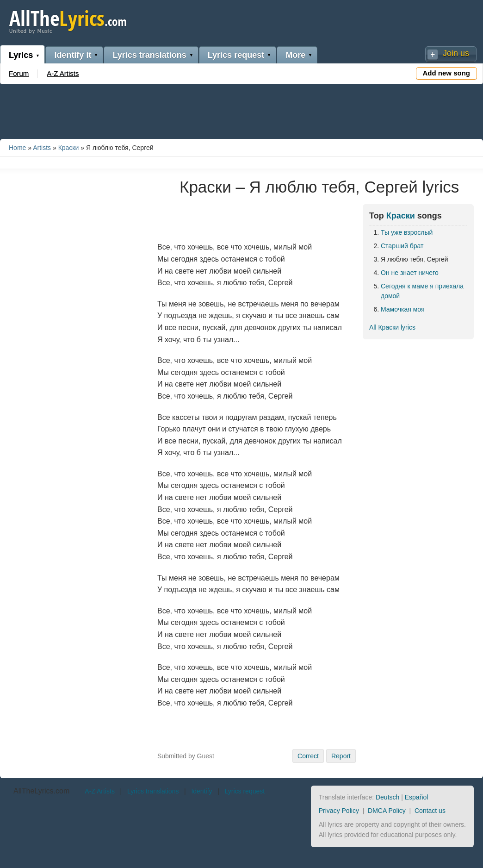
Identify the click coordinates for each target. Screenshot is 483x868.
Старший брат (402, 246)
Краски (69, 148)
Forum (19, 73)
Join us (456, 53)
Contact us (430, 811)
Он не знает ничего (410, 273)
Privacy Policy (339, 811)
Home (17, 148)
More (295, 55)
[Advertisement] (241, 110)
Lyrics (21, 55)
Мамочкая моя (403, 309)
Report (341, 756)
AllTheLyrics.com (41, 791)
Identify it (73, 55)
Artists (42, 148)
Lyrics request (236, 55)
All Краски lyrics (392, 327)
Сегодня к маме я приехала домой (422, 291)
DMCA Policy (387, 811)
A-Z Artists (63, 73)
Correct (308, 756)
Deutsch (387, 797)
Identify (201, 791)
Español (417, 797)
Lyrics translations (149, 55)
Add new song (447, 73)
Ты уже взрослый (407, 232)
